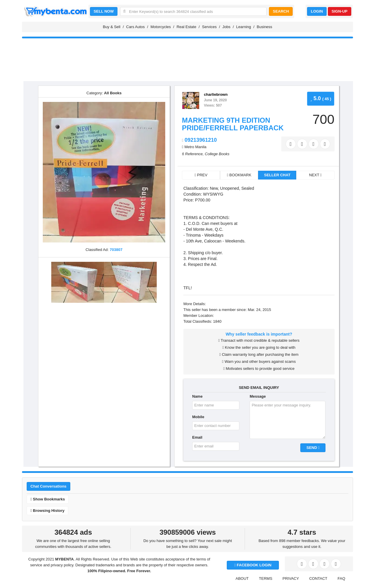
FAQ (341, 578)
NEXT (315, 175)
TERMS (266, 578)
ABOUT (242, 578)
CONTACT (318, 578)
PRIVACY (291, 578)
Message (258, 396)
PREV (201, 175)
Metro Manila (195, 147)
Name (197, 396)
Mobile (198, 417)
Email (197, 437)
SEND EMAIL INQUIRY (259, 388)
